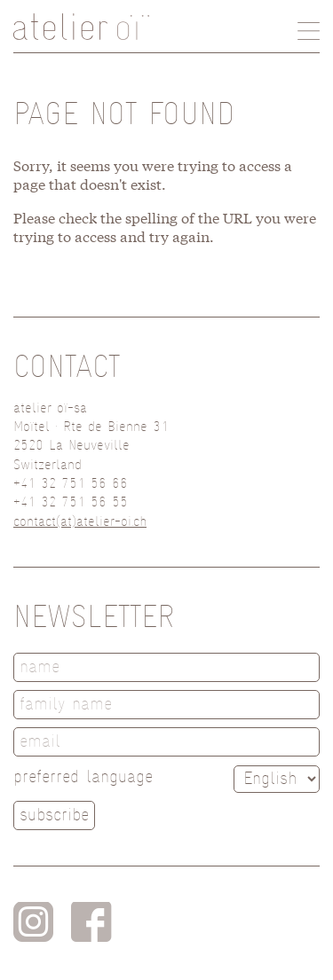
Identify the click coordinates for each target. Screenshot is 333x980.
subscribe (54, 815)
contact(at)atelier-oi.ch (80, 521)
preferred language (83, 776)
